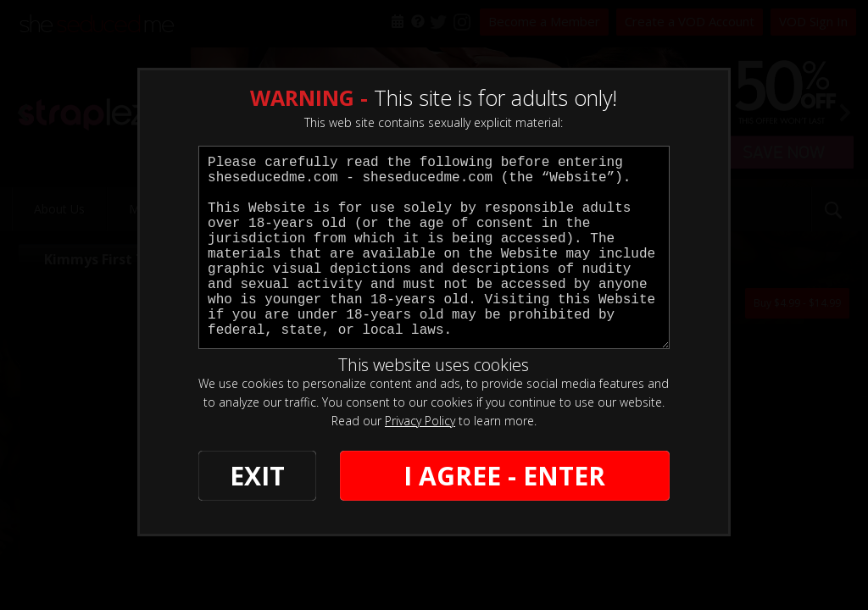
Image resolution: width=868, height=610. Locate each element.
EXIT (257, 476)
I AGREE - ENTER (504, 476)
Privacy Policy (420, 421)
